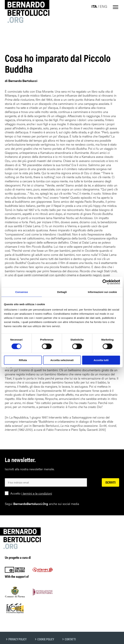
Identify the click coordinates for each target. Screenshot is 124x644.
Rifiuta (23, 360)
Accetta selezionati (62, 360)
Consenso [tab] (22, 292)
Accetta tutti (101, 360)
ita (94, 6)
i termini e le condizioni (37, 493)
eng (103, 6)
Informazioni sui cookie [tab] (102, 292)
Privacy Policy (17, 639)
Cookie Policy (46, 639)
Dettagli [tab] (62, 292)
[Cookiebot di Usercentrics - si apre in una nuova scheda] (105, 282)
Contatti (70, 639)
